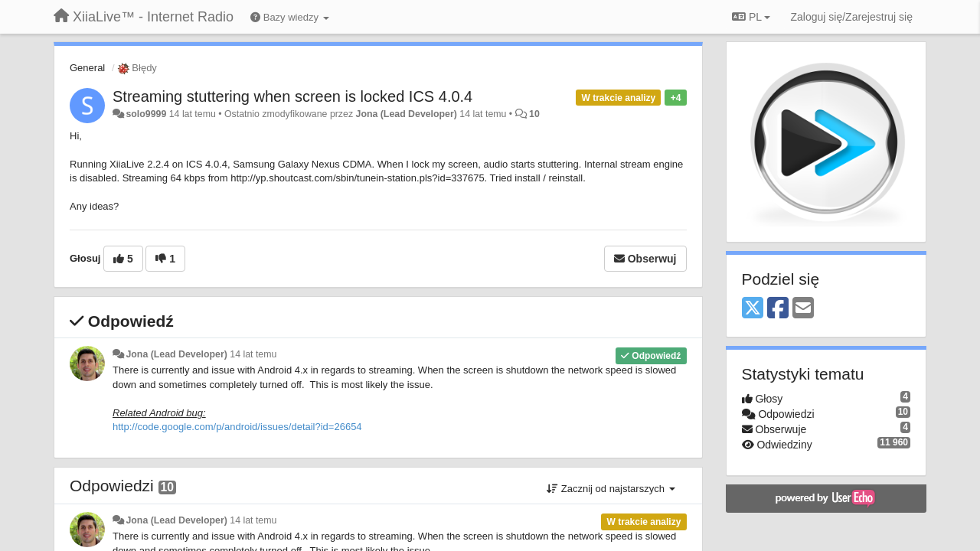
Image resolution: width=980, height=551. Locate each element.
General (87, 68)
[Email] (803, 309)
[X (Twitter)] (753, 309)
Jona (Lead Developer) (407, 114)
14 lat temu (253, 354)
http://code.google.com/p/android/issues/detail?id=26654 (237, 427)
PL (751, 17)
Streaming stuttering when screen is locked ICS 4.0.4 (292, 96)
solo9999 (146, 114)
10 (534, 114)
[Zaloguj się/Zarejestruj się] (851, 17)
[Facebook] (778, 309)
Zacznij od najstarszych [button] (611, 489)
